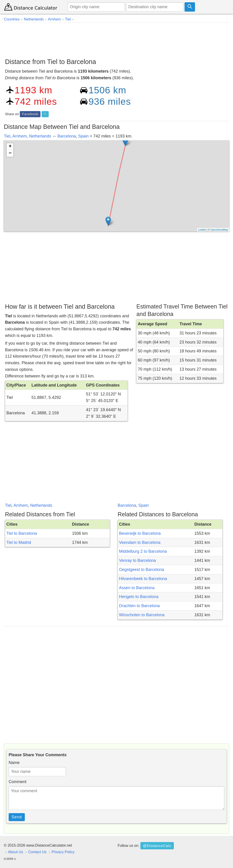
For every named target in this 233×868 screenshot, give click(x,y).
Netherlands (40, 136)
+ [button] (10, 147)
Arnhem (19, 136)
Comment (18, 782)
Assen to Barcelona (137, 588)
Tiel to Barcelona (22, 533)
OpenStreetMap (219, 230)
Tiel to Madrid (19, 542)
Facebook (30, 114)
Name (14, 763)
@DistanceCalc (157, 846)
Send (17, 817)
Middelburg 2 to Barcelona (143, 551)
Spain (84, 136)
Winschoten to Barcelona (142, 615)
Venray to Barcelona (137, 560)
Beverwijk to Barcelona (140, 533)
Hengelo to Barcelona (139, 597)
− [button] (10, 153)
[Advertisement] (116, 39)
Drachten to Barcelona (139, 606)
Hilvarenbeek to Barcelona (143, 579)
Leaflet (202, 230)
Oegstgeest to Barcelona (142, 570)
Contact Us (37, 852)
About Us (16, 852)
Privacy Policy (63, 852)
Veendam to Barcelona (140, 542)
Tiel (7, 136)
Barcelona (67, 136)
